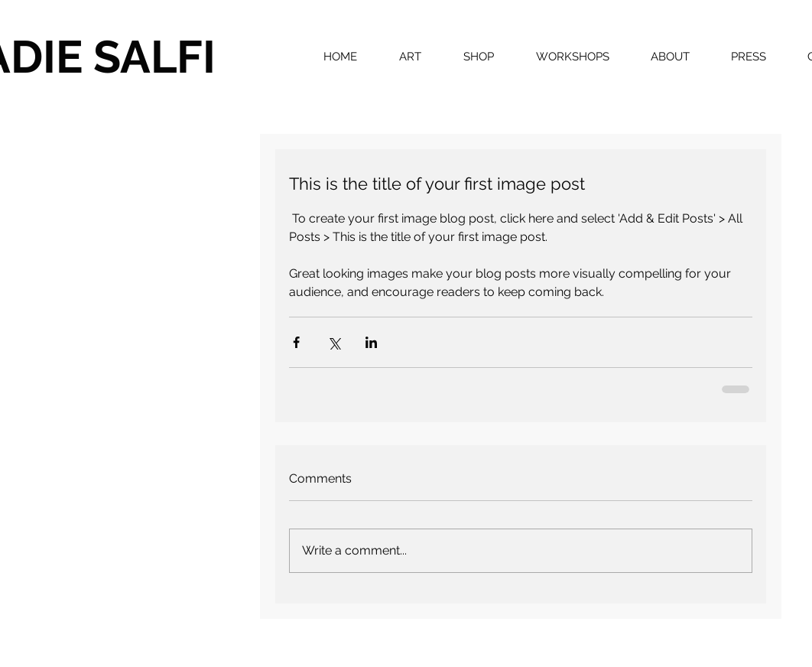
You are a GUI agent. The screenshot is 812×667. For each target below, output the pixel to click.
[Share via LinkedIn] (371, 342)
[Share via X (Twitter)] (334, 342)
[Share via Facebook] (296, 342)
